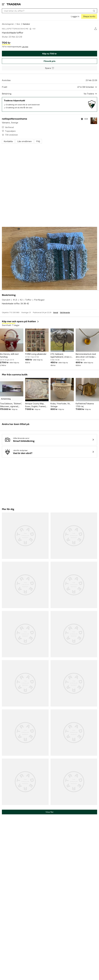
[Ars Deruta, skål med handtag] (12, 340)
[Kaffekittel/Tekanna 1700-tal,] (87, 389)
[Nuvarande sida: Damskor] (26, 24)
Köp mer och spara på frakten (20, 321)
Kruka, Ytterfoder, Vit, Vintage (60, 405)
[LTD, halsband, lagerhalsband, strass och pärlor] (62, 340)
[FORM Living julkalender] (37, 340)
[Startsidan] (14, 4)
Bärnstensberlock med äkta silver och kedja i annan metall (86, 356)
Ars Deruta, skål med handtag (9, 355)
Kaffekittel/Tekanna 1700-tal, (85, 405)
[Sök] (94, 11)
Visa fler (50, 812)
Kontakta (8, 141)
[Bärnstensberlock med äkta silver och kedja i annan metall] (87, 340)
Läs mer (25, 47)
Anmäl (56, 313)
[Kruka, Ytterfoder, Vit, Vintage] (62, 389)
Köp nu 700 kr (49, 54)
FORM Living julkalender (36, 354)
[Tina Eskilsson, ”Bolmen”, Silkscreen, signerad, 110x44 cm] (12, 389)
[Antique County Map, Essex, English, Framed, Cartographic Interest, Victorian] (37, 389)
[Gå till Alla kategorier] (8, 24)
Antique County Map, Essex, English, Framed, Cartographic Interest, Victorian (36, 405)
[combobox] (49, 11)
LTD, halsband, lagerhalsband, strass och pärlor (62, 356)
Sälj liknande (65, 313)
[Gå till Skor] (18, 24)
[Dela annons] (96, 29)
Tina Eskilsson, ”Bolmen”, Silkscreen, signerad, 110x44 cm (11, 405)
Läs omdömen (25, 141)
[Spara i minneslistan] (49, 68)
